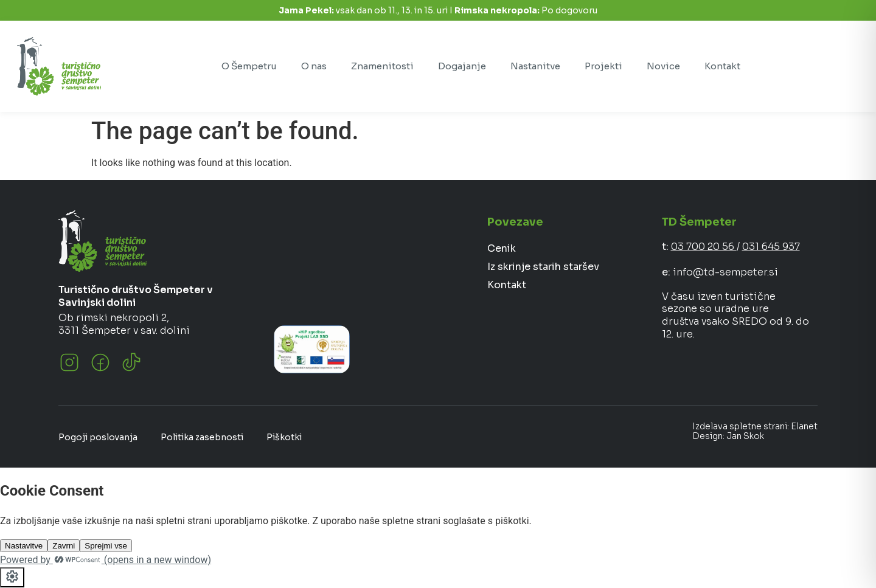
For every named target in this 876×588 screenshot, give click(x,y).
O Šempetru (249, 66)
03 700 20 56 (704, 247)
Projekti (603, 66)
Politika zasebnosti (202, 437)
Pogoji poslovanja (98, 437)
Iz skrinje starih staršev (543, 267)
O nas (314, 66)
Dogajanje (462, 66)
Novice (663, 66)
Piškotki (284, 437)
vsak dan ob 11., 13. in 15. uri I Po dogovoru (438, 10)
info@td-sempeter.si (725, 272)
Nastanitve (535, 66)
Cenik (502, 248)
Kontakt (722, 66)
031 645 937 (771, 247)
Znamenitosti (382, 66)
